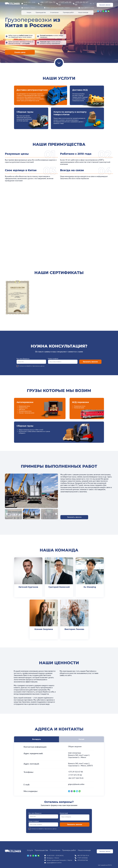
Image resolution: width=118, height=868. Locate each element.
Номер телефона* (63, 361)
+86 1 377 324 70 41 (48, 4)
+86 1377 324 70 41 (76, 778)
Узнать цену (20, 52)
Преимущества (41, 12)
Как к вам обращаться (31, 361)
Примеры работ (68, 12)
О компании (54, 12)
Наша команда (83, 12)
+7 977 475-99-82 (75, 775)
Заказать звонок (105, 5)
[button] (7, 514)
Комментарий (75, 816)
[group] (17, 298)
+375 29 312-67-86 (76, 772)
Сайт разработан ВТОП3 (105, 865)
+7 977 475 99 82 (65, 4)
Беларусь (37, 739)
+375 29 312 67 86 (82, 4)
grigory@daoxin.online (87, 8)
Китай (81, 739)
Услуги (29, 12)
